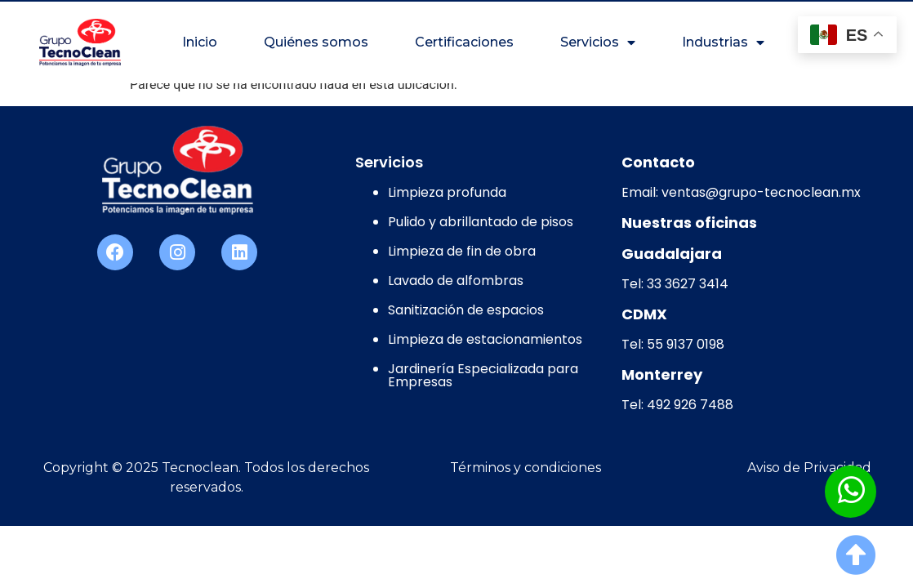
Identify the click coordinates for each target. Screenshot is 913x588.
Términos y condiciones (526, 468)
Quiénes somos (316, 42)
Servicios (598, 42)
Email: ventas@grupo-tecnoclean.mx (741, 192)
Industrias (723, 42)
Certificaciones (464, 42)
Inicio (200, 42)
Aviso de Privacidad (809, 468)
